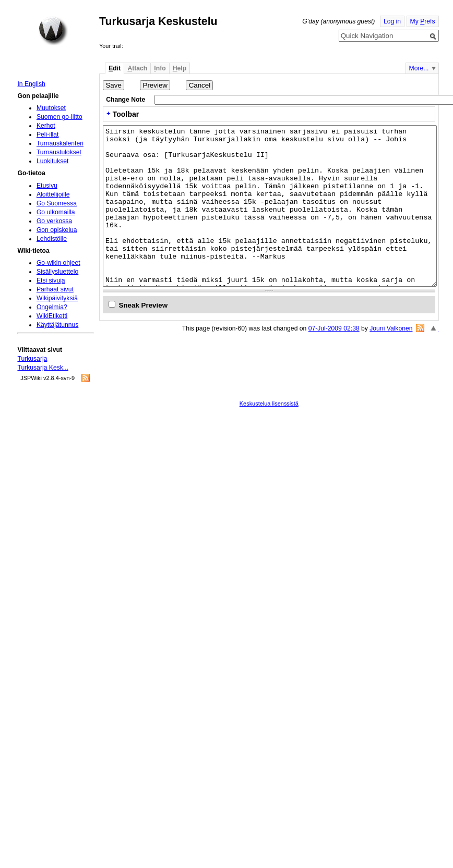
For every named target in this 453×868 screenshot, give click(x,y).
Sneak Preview (144, 305)
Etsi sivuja (51, 280)
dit (115, 68)
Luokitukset (53, 161)
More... (419, 68)
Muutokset (51, 108)
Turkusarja (32, 359)
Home (53, 31)
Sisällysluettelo (57, 272)
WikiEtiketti (52, 316)
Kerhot (46, 126)
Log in (392, 21)
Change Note (126, 100)
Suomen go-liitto (59, 117)
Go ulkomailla (56, 212)
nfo (160, 68)
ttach (137, 68)
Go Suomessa (57, 203)
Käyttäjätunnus (57, 325)
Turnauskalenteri (60, 143)
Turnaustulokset (59, 152)
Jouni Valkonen (391, 328)
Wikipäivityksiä (57, 298)
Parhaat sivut (55, 289)
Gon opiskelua (57, 230)
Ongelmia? (52, 307)
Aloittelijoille (53, 194)
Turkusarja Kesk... (43, 368)
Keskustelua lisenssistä (269, 404)
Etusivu (47, 186)
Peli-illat (48, 135)
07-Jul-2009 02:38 (334, 328)
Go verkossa (54, 221)
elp (180, 68)
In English (31, 84)
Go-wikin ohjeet (58, 263)
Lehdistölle (52, 239)
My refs (423, 21)
